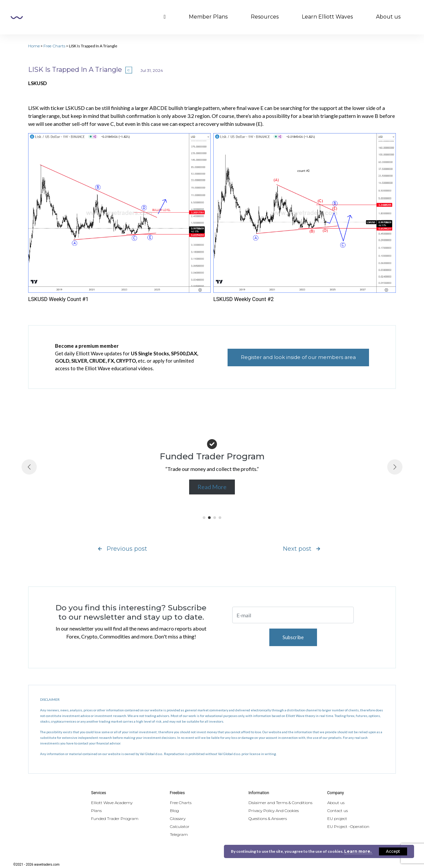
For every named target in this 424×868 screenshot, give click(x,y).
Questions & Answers (268, 818)
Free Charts (54, 46)
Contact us (338, 811)
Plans (96, 811)
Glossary (178, 818)
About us (388, 17)
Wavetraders (17, 18)
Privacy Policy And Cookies (274, 811)
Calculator (180, 826)
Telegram (179, 834)
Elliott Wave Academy (112, 803)
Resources (265, 17)
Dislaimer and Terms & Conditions (280, 803)
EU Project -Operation (348, 826)
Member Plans (208, 17)
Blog (174, 811)
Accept (393, 851)
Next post (301, 549)
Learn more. (358, 851)
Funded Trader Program (115, 818)
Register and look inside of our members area (298, 357)
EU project (337, 818)
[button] (204, 518)
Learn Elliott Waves (327, 17)
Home (34, 46)
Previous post (123, 549)
